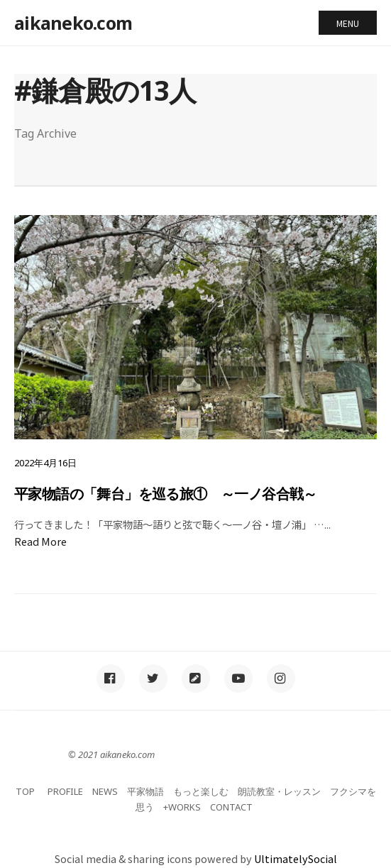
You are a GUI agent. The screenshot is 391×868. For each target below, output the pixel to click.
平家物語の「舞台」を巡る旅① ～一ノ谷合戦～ (166, 494)
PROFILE (65, 791)
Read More (40, 541)
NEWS (105, 791)
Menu (348, 23)
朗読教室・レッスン (279, 791)
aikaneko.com (73, 23)
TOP (25, 791)
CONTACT (231, 807)
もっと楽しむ (201, 791)
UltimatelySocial (296, 858)
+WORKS (182, 807)
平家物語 (145, 791)
